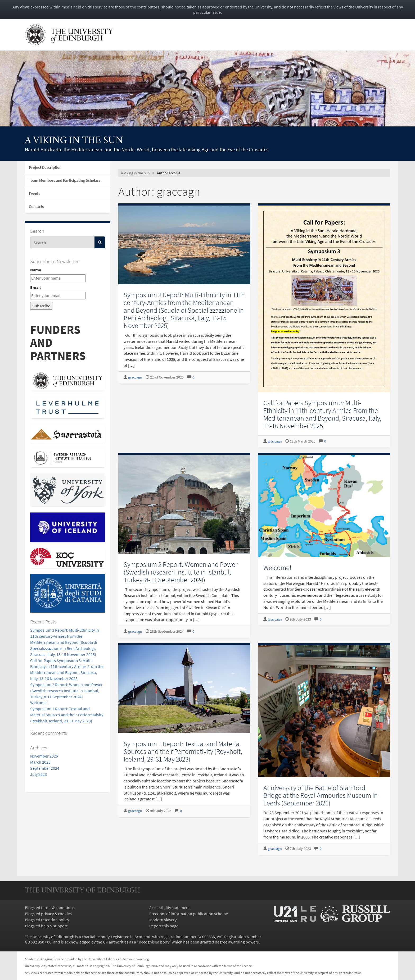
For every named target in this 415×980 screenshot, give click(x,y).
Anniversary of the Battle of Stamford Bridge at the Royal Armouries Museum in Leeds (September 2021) (321, 795)
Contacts (36, 206)
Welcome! (39, 703)
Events (34, 193)
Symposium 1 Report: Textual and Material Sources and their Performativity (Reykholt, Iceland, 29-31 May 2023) (67, 715)
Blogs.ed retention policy (47, 920)
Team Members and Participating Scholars (65, 180)
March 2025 (40, 762)
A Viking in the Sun (74, 141)
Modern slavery (163, 920)
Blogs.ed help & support (46, 926)
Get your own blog (136, 959)
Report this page (164, 926)
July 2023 (39, 774)
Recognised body (154, 942)
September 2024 (45, 768)
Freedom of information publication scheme (189, 914)
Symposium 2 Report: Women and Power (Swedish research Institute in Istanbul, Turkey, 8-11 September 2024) (66, 691)
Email (35, 287)
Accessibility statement (170, 908)
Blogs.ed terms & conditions (50, 908)
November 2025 (44, 756)
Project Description (45, 167)
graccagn (135, 377)
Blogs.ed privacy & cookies (48, 914)
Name (36, 270)
